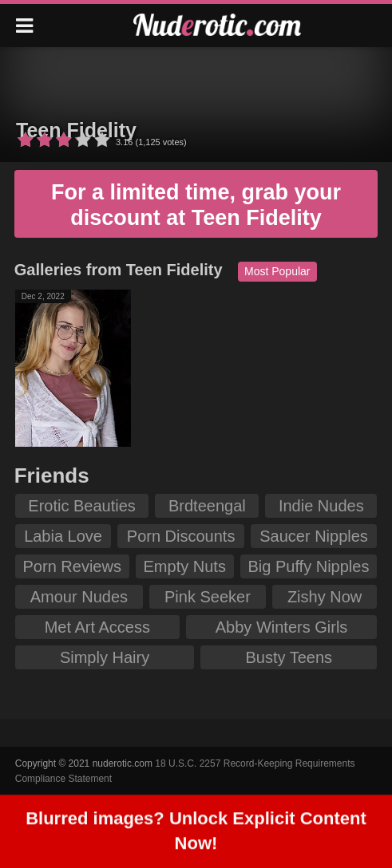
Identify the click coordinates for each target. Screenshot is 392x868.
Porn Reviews (72, 566)
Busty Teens (289, 657)
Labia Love (63, 536)
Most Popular (277, 271)
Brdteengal (207, 506)
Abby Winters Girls (282, 627)
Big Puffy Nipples (309, 566)
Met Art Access (97, 627)
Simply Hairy (105, 657)
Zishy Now (325, 597)
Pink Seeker (208, 597)
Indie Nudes (321, 506)
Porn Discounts (181, 536)
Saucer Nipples (314, 536)
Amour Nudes (79, 597)
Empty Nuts (185, 566)
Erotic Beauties (82, 506)
